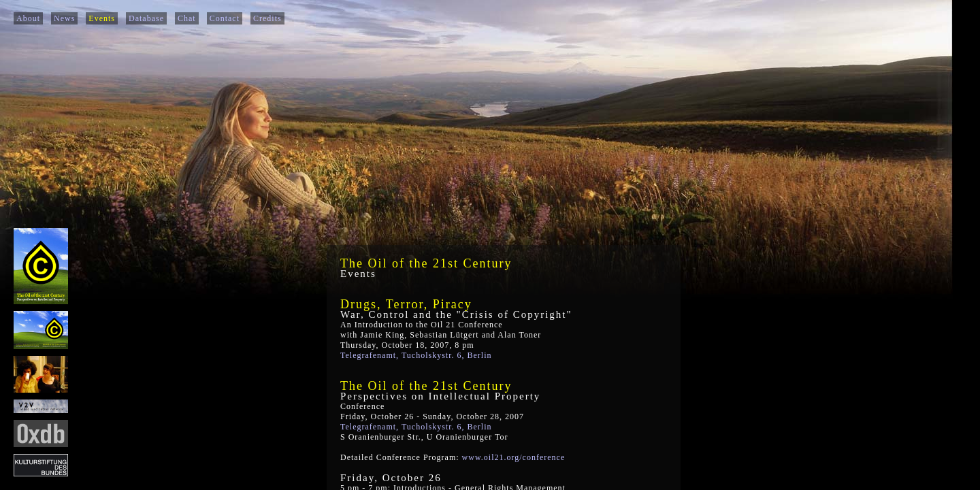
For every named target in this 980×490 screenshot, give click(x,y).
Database (146, 18)
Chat (187, 18)
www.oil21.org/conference (514, 457)
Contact (225, 18)
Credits (267, 18)
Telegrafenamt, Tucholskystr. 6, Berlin (416, 355)
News (64, 18)
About (28, 18)
